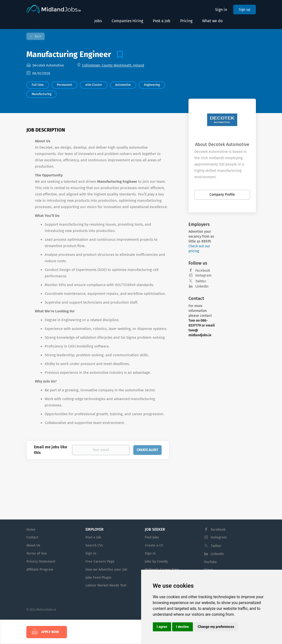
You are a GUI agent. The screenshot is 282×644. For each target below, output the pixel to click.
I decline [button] (183, 627)
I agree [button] (162, 627)
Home (31, 530)
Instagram (203, 275)
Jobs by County (156, 562)
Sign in (221, 10)
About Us (33, 545)
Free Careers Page (100, 562)
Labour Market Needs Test (106, 585)
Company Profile (222, 195)
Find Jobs (152, 537)
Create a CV (154, 545)
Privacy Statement (41, 562)
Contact (32, 537)
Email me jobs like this (51, 450)
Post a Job (93, 537)
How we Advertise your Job (106, 570)
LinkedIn (202, 286)
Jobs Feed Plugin (98, 578)
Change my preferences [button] (216, 627)
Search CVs (94, 545)
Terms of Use (37, 553)
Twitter (201, 281)
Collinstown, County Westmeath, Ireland (113, 65)
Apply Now (50, 632)
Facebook (203, 271)
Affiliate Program (40, 570)
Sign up (245, 10)
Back (37, 36)
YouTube (210, 562)
